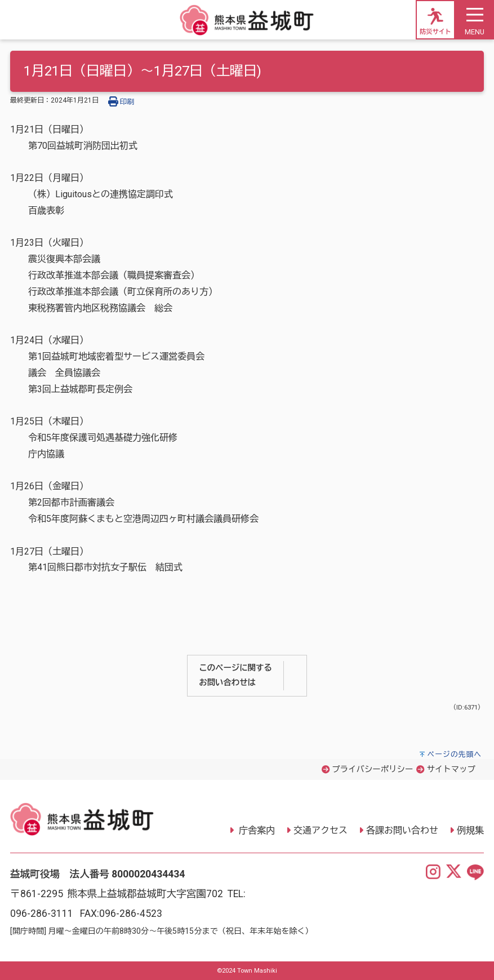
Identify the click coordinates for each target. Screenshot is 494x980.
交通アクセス (321, 830)
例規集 (470, 830)
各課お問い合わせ (402, 830)
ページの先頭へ (454, 754)
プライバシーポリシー (372, 770)
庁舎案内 (256, 830)
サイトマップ (451, 770)
